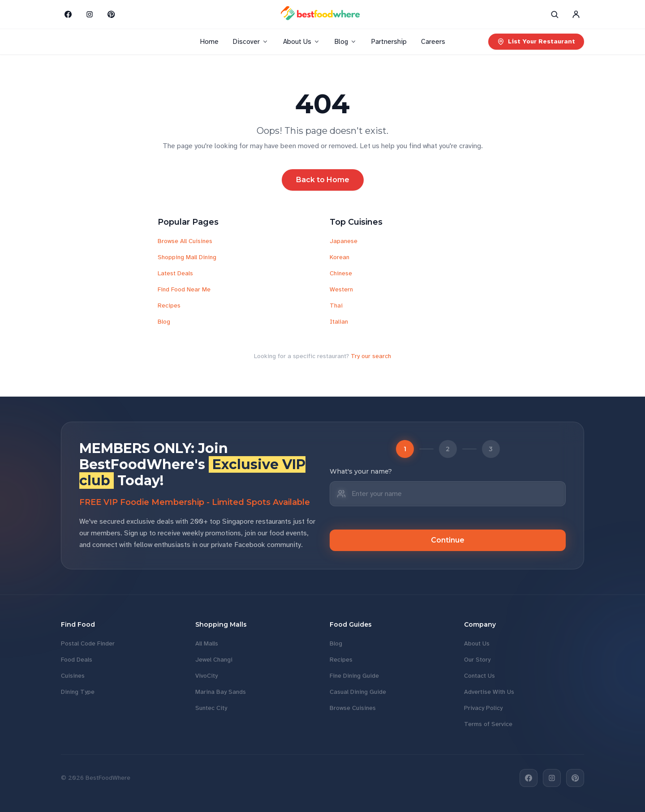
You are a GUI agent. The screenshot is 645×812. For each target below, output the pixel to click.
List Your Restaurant (536, 41)
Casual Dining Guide (358, 692)
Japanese (344, 241)
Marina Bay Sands (221, 692)
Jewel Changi (214, 660)
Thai (336, 306)
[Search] (555, 14)
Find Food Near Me (184, 289)
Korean (340, 257)
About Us (302, 42)
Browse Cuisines (353, 708)
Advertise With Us (489, 692)
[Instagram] (90, 14)
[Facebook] (68, 14)
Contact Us (479, 676)
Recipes (169, 306)
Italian (339, 322)
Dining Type (78, 692)
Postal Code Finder (88, 643)
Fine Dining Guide (354, 676)
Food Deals (77, 660)
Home (209, 42)
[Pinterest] (111, 14)
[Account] (576, 14)
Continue (448, 540)
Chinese (341, 273)
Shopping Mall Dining (187, 257)
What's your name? (361, 471)
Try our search (371, 356)
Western (341, 289)
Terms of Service (488, 724)
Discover (251, 42)
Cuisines (73, 676)
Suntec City (211, 708)
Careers (433, 42)
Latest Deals (175, 273)
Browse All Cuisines (185, 241)
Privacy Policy (483, 708)
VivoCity (206, 676)
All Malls (207, 643)
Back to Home (323, 180)
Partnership (389, 42)
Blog (346, 42)
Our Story (477, 660)
